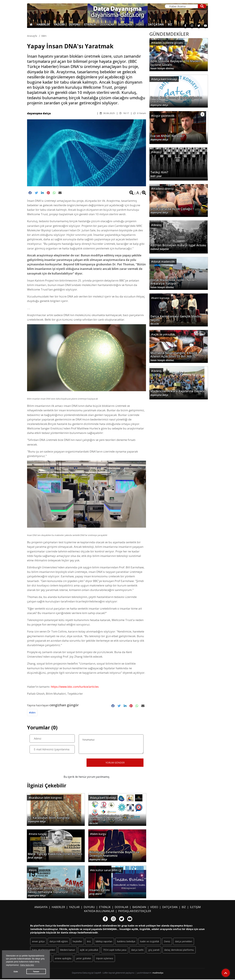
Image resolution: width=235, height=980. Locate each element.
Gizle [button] (16, 972)
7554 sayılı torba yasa (115, 951)
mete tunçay (39, 835)
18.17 (124, 113)
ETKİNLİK (90, 24)
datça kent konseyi (104, 798)
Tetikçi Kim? (159, 174)
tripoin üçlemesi (105, 959)
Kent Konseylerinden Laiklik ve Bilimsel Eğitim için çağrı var (112, 820)
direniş (157, 225)
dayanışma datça (39, 113)
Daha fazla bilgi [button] (27, 965)
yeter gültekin (84, 959)
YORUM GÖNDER (115, 763)
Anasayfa (32, 36)
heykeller (77, 942)
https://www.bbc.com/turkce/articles (75, 687)
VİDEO (140, 24)
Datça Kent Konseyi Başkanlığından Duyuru (176, 101)
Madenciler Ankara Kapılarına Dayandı (178, 393)
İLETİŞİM (195, 908)
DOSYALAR (107, 24)
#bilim (32, 713)
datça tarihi (137, 951)
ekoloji (157, 152)
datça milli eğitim (59, 942)
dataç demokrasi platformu (179, 951)
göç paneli (154, 951)
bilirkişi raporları (104, 942)
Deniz (167, 942)
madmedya (158, 973)
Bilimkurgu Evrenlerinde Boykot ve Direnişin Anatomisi (114, 856)
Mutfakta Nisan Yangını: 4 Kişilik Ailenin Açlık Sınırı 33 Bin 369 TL (174, 356)
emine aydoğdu (63, 959)
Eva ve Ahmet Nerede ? (167, 138)
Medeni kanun (68, 951)
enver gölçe (38, 942)
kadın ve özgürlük (150, 942)
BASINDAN (125, 24)
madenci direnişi (163, 189)
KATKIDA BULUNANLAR (99, 912)
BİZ (170, 24)
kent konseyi (161, 298)
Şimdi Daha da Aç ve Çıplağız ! (172, 211)
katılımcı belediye (126, 942)
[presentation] (55, 763)
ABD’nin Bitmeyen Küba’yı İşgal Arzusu (178, 247)
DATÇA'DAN (156, 24)
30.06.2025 (107, 113)
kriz (89, 942)
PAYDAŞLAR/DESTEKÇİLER (135, 912)
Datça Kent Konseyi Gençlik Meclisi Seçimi (176, 320)
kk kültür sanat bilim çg (107, 871)
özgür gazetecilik (164, 116)
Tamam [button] (36, 972)
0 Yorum (140, 113)
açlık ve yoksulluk (164, 334)
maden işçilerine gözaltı (168, 43)
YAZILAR (59, 24)
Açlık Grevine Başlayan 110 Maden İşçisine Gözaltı (175, 64)
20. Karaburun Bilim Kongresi (49, 820)
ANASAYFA (41, 908)
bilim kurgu (99, 835)
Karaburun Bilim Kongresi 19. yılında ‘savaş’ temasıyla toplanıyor (54, 892)
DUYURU (74, 24)
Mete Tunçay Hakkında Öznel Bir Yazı (55, 856)
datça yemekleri (184, 942)
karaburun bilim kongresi (46, 798)
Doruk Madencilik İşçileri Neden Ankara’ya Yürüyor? (173, 283)
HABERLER (43, 24)
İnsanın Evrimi (99, 892)
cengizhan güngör (64, 705)
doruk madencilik (164, 262)
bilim (44, 36)
